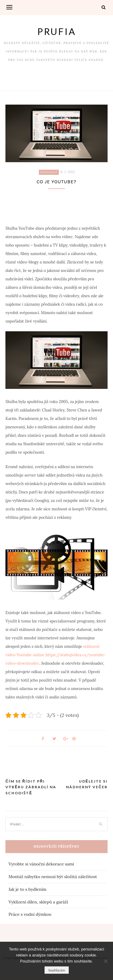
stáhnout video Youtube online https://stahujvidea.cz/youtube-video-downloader (56, 655)
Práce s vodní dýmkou (30, 914)
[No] (105, 961)
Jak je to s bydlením (27, 889)
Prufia (57, 31)
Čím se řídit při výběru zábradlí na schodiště (31, 787)
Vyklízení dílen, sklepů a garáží (38, 902)
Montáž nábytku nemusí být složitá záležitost (53, 877)
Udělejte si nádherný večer (87, 784)
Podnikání (49, 172)
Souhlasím (57, 970)
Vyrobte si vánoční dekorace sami (41, 864)
